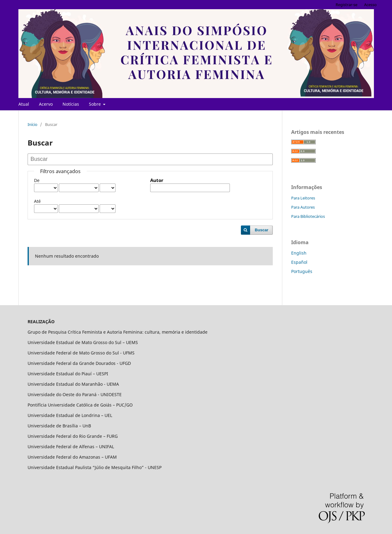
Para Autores (303, 207)
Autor (157, 180)
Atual (24, 104)
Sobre (95, 104)
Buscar (261, 230)
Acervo (46, 104)
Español (299, 262)
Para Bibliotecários (308, 216)
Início (32, 124)
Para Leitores (303, 198)
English (299, 253)
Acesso (370, 5)
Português (302, 271)
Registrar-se (346, 5)
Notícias (71, 104)
